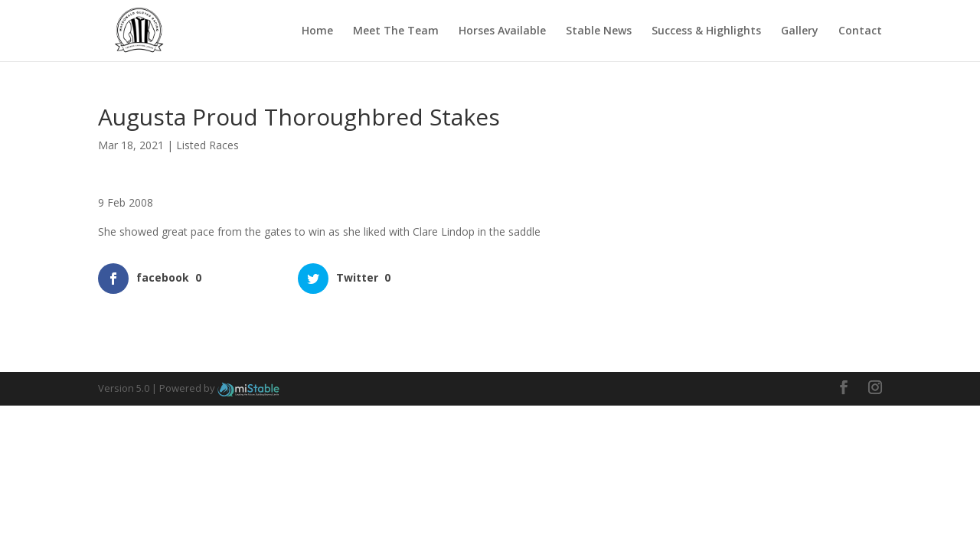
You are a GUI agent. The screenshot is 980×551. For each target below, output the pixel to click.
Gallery (800, 31)
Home (317, 31)
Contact (860, 31)
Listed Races (207, 145)
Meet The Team (396, 31)
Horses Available (502, 31)
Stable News (599, 31)
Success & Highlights (706, 31)
